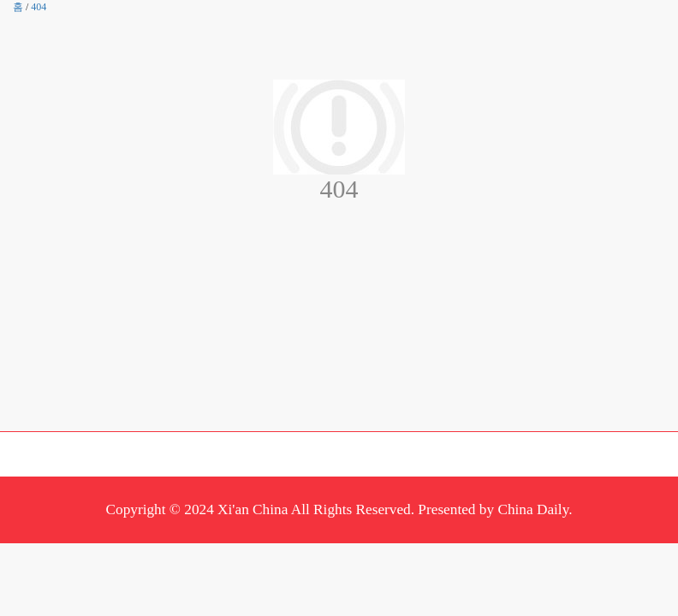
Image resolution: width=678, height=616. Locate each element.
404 (39, 7)
